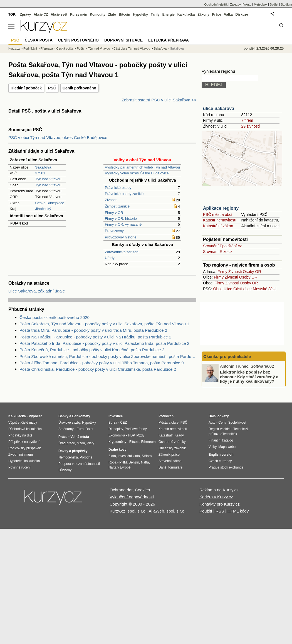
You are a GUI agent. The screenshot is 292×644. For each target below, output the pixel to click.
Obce (218, 289)
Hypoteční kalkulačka (24, 461)
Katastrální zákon (218, 226)
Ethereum (148, 442)
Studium (286, 4)
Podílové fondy (136, 429)
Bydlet (274, 4)
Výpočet (35, 416)
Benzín (134, 462)
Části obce (242, 289)
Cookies (142, 490)
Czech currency (220, 461)
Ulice (228, 289)
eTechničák (229, 434)
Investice (116, 416)
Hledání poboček (26, 88)
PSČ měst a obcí (218, 214)
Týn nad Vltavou (48, 179)
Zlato (112, 14)
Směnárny (66, 429)
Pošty (81, 48)
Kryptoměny (117, 442)
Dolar (89, 429)
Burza (113, 423)
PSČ (52, 88)
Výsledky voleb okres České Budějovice (137, 173)
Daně (163, 467)
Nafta (145, 462)
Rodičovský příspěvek (25, 448)
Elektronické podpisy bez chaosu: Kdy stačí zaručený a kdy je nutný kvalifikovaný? (249, 377)
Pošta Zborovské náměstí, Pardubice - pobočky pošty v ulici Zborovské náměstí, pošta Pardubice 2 (108, 356)
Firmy (222, 272)
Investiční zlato (129, 456)
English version (221, 455)
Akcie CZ (41, 14)
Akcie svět (59, 14)
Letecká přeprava (169, 40)
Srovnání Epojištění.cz (222, 246)
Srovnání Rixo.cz (218, 252)
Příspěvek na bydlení (24, 442)
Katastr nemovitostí (220, 220)
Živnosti (111, 200)
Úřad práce (67, 443)
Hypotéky (140, 14)
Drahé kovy (117, 450)
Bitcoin (124, 14)
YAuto (247, 4)
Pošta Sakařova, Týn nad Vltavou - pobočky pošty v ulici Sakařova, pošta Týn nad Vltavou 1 (104, 324)
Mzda (81, 443)
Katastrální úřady (171, 435)
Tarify (155, 14)
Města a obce (169, 423)
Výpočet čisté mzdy (23, 423)
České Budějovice (50, 203)
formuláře (175, 467)
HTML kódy (238, 511)
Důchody (65, 470)
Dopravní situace (123, 40)
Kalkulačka (186, 14)
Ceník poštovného (79, 88)
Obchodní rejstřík (216, 4)
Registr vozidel (220, 429)
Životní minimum (21, 455)
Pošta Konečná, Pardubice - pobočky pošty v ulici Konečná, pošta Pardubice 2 (92, 350)
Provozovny (114, 231)
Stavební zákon (170, 461)
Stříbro (147, 456)
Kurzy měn (79, 14)
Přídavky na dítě (20, 435)
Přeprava (47, 48)
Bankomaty (81, 416)
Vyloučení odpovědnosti (132, 497)
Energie (169, 14)
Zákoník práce (169, 455)
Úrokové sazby (69, 423)
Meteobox (261, 4)
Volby (212, 447)
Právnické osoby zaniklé (124, 194)
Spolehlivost (237, 423)
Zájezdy (235, 4)
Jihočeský (43, 209)
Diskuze (242, 14)
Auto (212, 423)
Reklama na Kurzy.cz (219, 490)
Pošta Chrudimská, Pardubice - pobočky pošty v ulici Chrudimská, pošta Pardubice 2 (98, 369)
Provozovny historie (121, 237)
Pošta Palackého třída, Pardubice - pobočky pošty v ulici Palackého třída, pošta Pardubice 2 (104, 343)
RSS (220, 511)
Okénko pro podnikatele (227, 356)
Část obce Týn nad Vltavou (132, 48)
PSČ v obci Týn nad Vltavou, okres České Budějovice (58, 137)
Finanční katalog (221, 440)
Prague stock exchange (226, 467)
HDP (131, 435)
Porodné (86, 457)
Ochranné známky (172, 442)
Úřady (110, 258)
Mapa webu (227, 447)
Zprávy (25, 14)
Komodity (97, 14)
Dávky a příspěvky (73, 451)
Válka (228, 14)
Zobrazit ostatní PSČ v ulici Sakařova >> (159, 100)
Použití (206, 511)
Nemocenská (68, 457)
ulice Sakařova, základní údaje (37, 291)
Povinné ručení (19, 467)
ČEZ (123, 423)
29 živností (250, 126)
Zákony (203, 14)
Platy (91, 443)
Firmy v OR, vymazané (123, 224)
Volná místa (80, 437)
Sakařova (160, 48)
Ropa (112, 462)
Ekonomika (117, 435)
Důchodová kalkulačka (25, 429)
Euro (80, 429)
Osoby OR (252, 272)
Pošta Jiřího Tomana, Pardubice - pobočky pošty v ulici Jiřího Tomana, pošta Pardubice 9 (102, 363)
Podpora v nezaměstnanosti (79, 464)
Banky (63, 416)
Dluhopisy (116, 429)
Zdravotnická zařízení (122, 252)
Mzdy (141, 435)
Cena (222, 423)
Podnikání (30, 48)
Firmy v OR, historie (121, 219)
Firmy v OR (114, 213)
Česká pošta (65, 48)
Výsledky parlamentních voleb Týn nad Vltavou (142, 167)
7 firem (247, 120)
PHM (123, 462)
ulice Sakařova (219, 108)
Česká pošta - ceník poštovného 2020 (55, 317)
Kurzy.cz (14, 48)
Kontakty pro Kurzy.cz (220, 504)
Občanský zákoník (172, 448)
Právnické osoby (118, 188)
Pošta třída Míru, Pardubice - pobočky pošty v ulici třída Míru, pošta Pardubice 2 (93, 330)
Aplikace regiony (221, 208)
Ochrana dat (121, 490)
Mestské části (265, 289)
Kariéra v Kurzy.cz (216, 497)
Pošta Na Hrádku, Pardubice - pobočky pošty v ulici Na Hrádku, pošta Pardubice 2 (95, 337)
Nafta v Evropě (119, 467)
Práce (217, 14)
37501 (40, 173)
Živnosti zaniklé (117, 206)
